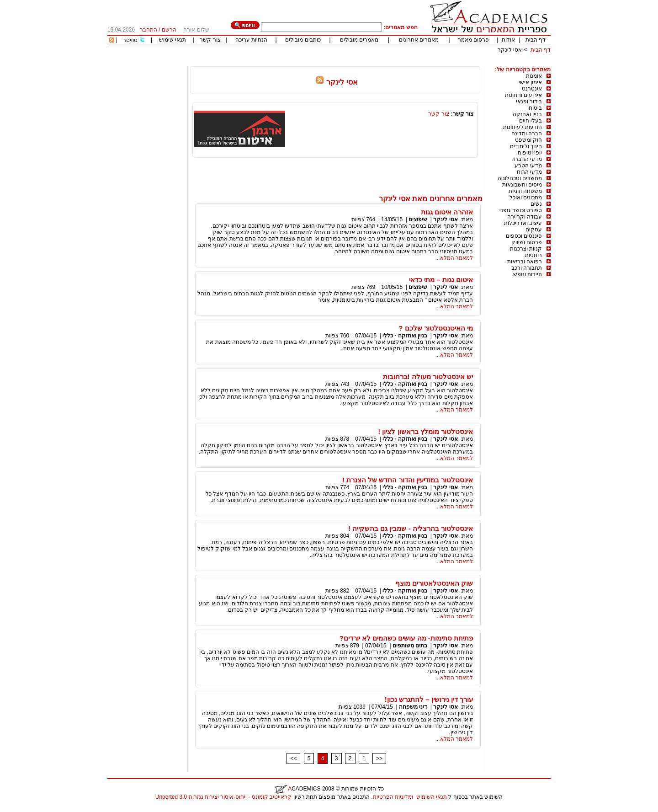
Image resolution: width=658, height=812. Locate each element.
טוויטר (130, 40)
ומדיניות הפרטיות (393, 797)
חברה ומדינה (527, 134)
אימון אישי (530, 82)
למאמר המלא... (454, 258)
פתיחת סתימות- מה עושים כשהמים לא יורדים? (406, 638)
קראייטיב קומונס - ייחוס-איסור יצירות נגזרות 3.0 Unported (223, 797)
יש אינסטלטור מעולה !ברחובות (428, 377)
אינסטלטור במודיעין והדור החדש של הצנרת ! (408, 480)
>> (379, 759)
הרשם (169, 30)
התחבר (149, 30)
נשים (536, 204)
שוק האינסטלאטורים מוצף (434, 583)
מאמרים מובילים (359, 40)
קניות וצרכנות (526, 249)
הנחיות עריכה (251, 40)
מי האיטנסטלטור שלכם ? (436, 328)
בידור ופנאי (529, 101)
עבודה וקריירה (525, 217)
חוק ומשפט (528, 140)
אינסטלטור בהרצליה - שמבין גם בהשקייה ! (411, 528)
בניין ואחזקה (527, 114)
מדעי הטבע (528, 166)
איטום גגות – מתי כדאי (441, 280)
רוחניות (533, 255)
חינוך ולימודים (526, 146)
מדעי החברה (527, 159)
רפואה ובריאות (525, 262)
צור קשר (210, 40)
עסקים (534, 230)
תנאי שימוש (172, 40)
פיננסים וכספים (524, 236)
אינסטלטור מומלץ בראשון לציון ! (425, 431)
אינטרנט (532, 89)
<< (293, 759)
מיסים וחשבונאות (522, 185)
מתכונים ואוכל (526, 198)
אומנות (534, 76)
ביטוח (535, 108)
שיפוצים (418, 219)
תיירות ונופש (528, 274)
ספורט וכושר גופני (521, 210)
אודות (508, 40)
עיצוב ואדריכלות (523, 223)
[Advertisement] (384, 63)
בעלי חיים (531, 121)
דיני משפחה (413, 707)
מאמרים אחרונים (419, 40)
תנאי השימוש (432, 797)
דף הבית (536, 40)
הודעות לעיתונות (523, 127)
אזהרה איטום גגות (447, 212)
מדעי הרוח (529, 172)
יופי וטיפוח (530, 153)
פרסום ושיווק (527, 242)
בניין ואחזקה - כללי (405, 336)
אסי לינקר (510, 50)
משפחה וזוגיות (525, 191)
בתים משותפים (410, 646)
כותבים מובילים (303, 40)
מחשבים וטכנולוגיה (520, 178)
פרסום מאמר (473, 40)
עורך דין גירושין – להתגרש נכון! (429, 699)
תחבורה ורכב (527, 268)
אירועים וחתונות (523, 95)
